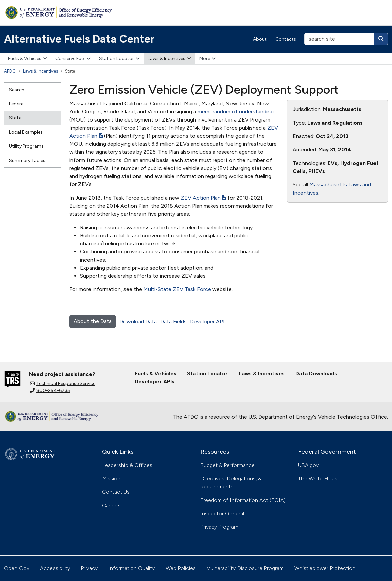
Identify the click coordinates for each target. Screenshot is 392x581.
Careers (111, 505)
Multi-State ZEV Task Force (177, 289)
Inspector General (222, 514)
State (15, 118)
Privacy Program (219, 527)
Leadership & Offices (127, 465)
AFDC (10, 71)
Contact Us (116, 492)
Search (17, 90)
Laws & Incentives (169, 58)
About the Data (93, 321)
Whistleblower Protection (325, 568)
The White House (319, 479)
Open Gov (17, 568)
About (260, 39)
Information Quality (132, 568)
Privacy (89, 568)
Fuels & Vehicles (28, 58)
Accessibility (55, 568)
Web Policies (181, 568)
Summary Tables (27, 160)
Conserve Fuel (73, 58)
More (207, 58)
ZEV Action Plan (203, 198)
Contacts (286, 39)
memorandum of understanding (236, 112)
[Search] (381, 39)
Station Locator (119, 58)
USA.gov (308, 465)
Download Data (138, 322)
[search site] (339, 39)
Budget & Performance (227, 465)
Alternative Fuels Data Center (79, 39)
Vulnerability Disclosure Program (245, 568)
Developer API (207, 322)
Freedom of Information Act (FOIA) (243, 500)
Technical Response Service (63, 384)
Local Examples (26, 132)
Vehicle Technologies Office (352, 417)
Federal (17, 104)
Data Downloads (316, 373)
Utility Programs (26, 146)
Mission (111, 479)
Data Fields (173, 322)
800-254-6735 (50, 391)
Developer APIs (154, 382)
